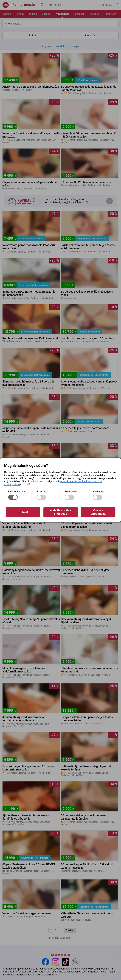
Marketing (98, 492)
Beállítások (42, 492)
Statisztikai (71, 492)
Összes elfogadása (98, 512)
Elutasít (23, 512)
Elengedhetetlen (17, 492)
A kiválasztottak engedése (60, 512)
